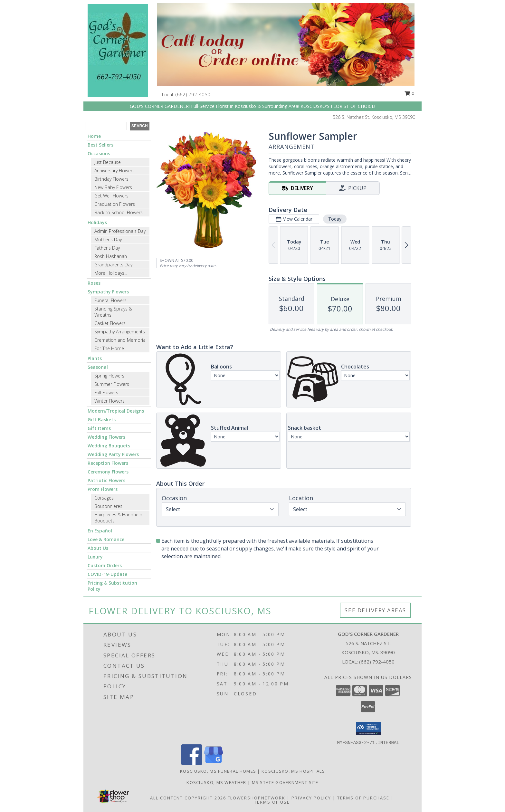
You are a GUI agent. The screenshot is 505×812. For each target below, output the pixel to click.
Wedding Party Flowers (113, 454)
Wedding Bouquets (109, 446)
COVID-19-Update (107, 574)
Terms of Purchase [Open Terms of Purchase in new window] (363, 798)
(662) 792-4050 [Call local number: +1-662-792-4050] (193, 94)
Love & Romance (106, 539)
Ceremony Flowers (108, 472)
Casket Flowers (110, 323)
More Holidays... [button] (111, 273)
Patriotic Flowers (106, 480)
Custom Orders (105, 565)
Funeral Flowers (110, 300)
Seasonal (98, 367)
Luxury (95, 557)
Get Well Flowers (111, 196)
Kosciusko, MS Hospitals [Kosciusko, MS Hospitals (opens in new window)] (293, 771)
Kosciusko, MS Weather (216, 782)
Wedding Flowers (106, 437)
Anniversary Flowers (114, 171)
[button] (368, 729)
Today (335, 219)
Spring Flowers (109, 376)
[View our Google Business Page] (214, 763)
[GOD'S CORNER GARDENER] (118, 50)
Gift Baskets (102, 420)
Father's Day (107, 248)
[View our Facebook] (192, 763)
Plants (95, 358)
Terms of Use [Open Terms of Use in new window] (272, 802)
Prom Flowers (103, 489)
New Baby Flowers (113, 187)
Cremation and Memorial (120, 340)
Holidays (97, 222)
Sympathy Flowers (108, 292)
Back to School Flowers (119, 212)
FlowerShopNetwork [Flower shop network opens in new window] (257, 798)
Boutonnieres (108, 506)
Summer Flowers (112, 384)
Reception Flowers (108, 463)
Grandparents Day (113, 265)
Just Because (108, 162)
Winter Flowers (110, 401)
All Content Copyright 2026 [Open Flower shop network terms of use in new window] (188, 798)
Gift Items (99, 428)
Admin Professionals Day (120, 231)
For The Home (109, 348)
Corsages (104, 498)
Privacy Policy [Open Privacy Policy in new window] (311, 798)
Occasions (99, 153)
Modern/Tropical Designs (116, 411)
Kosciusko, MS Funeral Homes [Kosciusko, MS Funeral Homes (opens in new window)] (218, 771)
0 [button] (409, 93)
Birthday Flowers (111, 179)
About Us (98, 548)
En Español (100, 531)
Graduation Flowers (115, 204)
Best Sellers (100, 145)
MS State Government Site (285, 782)
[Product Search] (106, 126)
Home (94, 136)
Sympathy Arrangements (120, 332)
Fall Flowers (106, 392)
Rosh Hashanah (111, 256)
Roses (94, 283)
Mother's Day (108, 239)
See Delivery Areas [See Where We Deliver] (375, 610)
